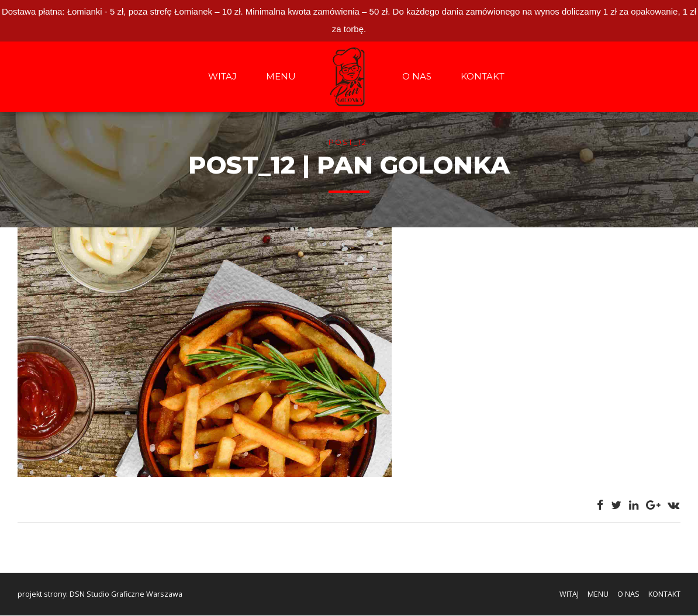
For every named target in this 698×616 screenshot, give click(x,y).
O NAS (417, 76)
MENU (281, 76)
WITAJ (222, 76)
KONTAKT (483, 76)
